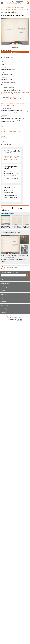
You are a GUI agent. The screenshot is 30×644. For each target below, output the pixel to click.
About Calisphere (5, 283)
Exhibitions (3, 294)
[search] (28, 3)
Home (2, 280)
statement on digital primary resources (12, 159)
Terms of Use (4, 302)
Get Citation (15, 47)
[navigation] (2, 3)
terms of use (9, 180)
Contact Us (3, 313)
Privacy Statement (5, 305)
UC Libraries (22, 316)
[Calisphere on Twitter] (18, 320)
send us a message (9, 199)
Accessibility (4, 309)
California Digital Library (18, 317)
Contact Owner (15, 52)
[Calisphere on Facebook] (21, 320)
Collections (3, 291)
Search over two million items (9, 273)
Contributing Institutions (7, 287)
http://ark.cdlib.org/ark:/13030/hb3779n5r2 (11, 131)
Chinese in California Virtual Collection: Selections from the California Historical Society (14, 10)
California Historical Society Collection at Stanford (13, 8)
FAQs (2, 298)
